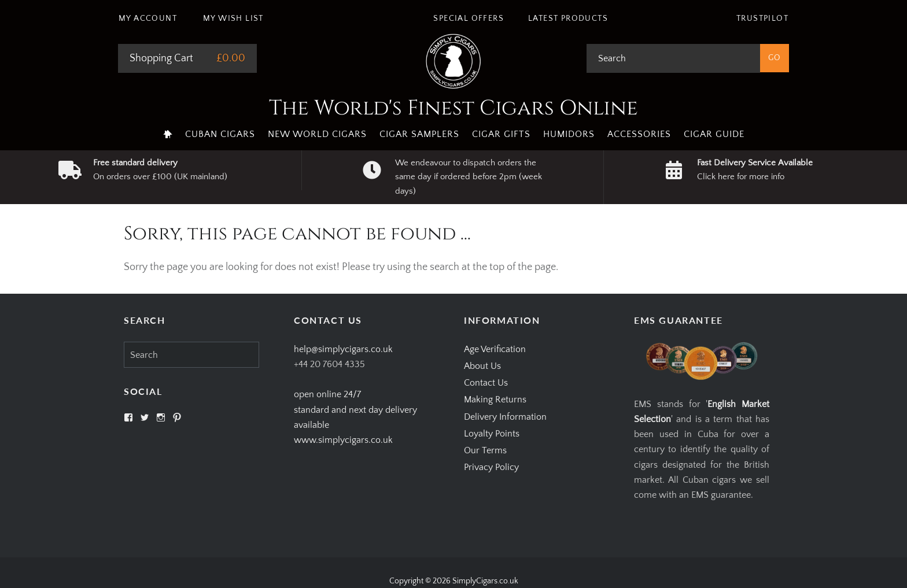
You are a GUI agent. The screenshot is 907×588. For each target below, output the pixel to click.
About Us (482, 366)
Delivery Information (505, 417)
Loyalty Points (492, 434)
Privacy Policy (491, 467)
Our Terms (485, 450)
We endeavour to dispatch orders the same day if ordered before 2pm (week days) (469, 177)
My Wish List (233, 19)
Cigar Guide (714, 134)
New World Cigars (317, 134)
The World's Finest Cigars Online (454, 108)
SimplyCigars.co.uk (485, 581)
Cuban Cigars (220, 134)
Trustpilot (762, 19)
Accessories (639, 134)
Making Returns (495, 400)
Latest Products (568, 19)
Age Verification (495, 349)
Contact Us (486, 383)
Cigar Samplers (419, 134)
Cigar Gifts (501, 134)
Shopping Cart (161, 58)
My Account (148, 19)
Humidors (569, 134)
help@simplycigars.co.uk (343, 349)
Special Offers (469, 19)
